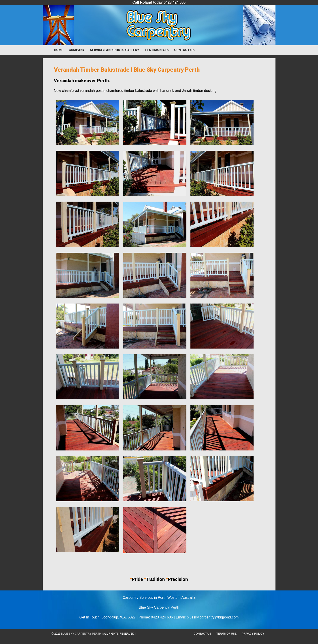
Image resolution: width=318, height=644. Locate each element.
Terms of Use (226, 634)
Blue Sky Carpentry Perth (81, 634)
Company (77, 50)
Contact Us (184, 50)
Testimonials (157, 50)
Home (59, 50)
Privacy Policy (253, 634)
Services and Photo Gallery (114, 50)
